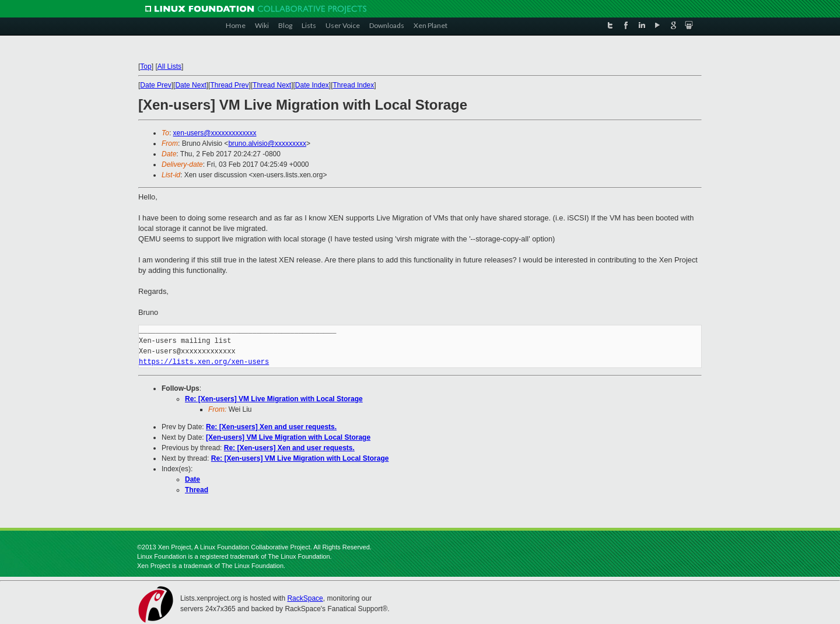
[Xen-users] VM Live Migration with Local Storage (288, 437)
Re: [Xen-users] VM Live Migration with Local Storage (274, 399)
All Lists (169, 66)
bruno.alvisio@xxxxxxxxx (267, 143)
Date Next (190, 85)
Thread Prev (229, 85)
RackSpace (305, 598)
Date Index (312, 85)
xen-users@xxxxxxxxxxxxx (215, 133)
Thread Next (272, 85)
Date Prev (155, 85)
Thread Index (354, 85)
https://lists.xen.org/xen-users (204, 362)
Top (146, 66)
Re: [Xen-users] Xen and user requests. (271, 427)
